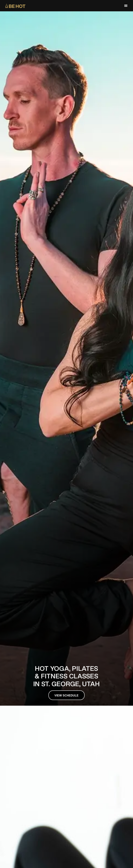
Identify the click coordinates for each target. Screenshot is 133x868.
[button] (126, 6)
